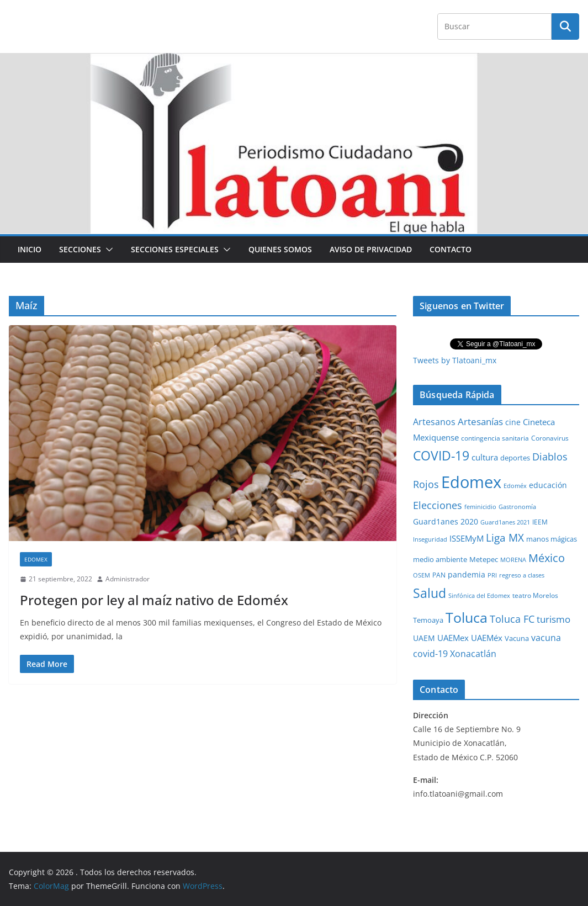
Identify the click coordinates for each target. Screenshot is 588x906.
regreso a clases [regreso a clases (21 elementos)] (522, 575)
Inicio (30, 249)
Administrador (128, 579)
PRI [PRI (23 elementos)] (492, 575)
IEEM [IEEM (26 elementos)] (540, 522)
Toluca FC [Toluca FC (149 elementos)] (512, 619)
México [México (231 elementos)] (547, 558)
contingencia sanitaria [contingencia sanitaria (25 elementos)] (495, 438)
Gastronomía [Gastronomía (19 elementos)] (517, 507)
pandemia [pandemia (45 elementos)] (467, 574)
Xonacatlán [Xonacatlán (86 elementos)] (473, 654)
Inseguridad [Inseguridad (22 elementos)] (430, 539)
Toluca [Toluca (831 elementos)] (467, 617)
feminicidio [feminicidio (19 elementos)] (480, 507)
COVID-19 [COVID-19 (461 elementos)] (441, 456)
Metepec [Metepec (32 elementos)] (484, 560)
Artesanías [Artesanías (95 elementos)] (480, 422)
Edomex (36, 559)
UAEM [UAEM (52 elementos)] (424, 638)
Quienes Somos (280, 249)
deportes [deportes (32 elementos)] (515, 458)
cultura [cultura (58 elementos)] (485, 457)
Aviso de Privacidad (371, 249)
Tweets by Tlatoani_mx (455, 360)
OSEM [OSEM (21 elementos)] (422, 575)
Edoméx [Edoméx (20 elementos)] (515, 486)
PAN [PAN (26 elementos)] (439, 575)
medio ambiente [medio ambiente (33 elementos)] (440, 559)
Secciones (80, 249)
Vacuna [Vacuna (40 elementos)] (517, 638)
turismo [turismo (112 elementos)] (553, 619)
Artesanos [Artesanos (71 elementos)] (434, 422)
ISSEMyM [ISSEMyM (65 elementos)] (467, 538)
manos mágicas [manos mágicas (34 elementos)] (552, 539)
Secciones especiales (175, 249)
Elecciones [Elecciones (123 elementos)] (438, 505)
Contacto (451, 249)
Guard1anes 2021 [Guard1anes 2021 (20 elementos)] (505, 522)
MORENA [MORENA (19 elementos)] (513, 560)
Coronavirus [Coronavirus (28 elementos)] (550, 438)
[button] (107, 250)
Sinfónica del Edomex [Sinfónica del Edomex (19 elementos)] (479, 596)
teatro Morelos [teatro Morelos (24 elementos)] (535, 595)
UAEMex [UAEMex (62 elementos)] (453, 638)
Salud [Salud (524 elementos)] (430, 593)
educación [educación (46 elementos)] (548, 485)
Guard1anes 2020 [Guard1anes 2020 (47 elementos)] (446, 521)
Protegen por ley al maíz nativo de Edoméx (154, 600)
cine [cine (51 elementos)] (513, 422)
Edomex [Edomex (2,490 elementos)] (471, 482)
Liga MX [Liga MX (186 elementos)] (505, 537)
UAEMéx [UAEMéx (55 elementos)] (487, 638)
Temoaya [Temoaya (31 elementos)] (428, 620)
